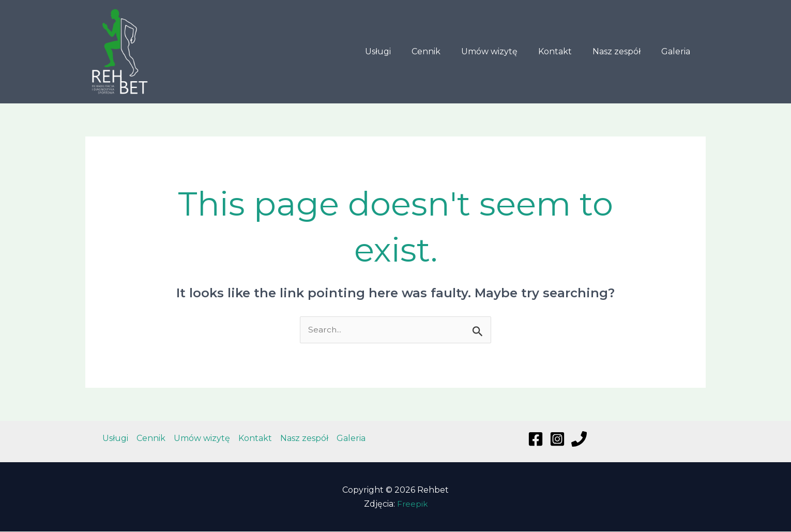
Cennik (445, 51)
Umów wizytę (504, 51)
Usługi (401, 51)
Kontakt (565, 51)
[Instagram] (557, 439)
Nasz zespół (623, 51)
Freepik (412, 504)
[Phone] (579, 439)
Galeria (678, 51)
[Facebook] (536, 439)
